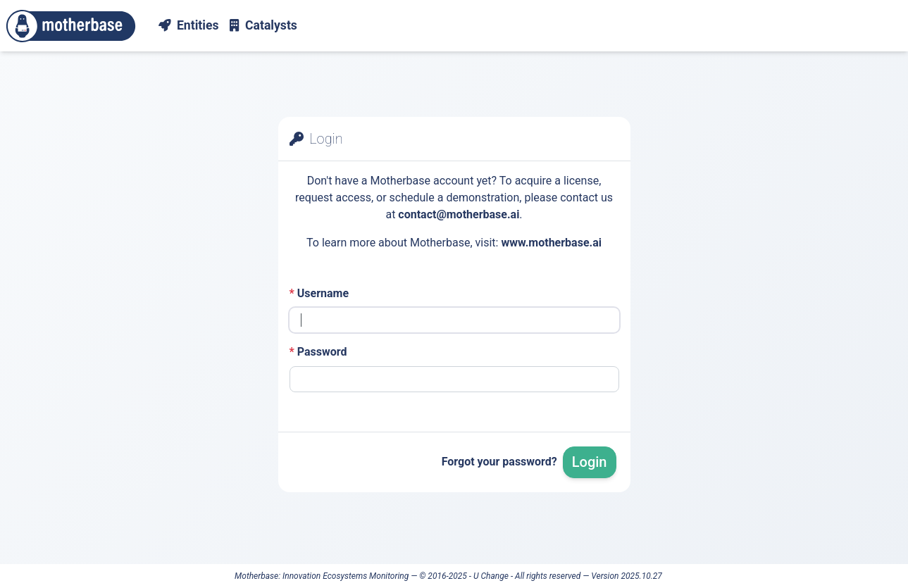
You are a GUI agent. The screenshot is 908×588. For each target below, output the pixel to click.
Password (318, 352)
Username (319, 293)
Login (590, 462)
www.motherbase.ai (551, 243)
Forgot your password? (499, 462)
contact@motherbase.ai (459, 214)
